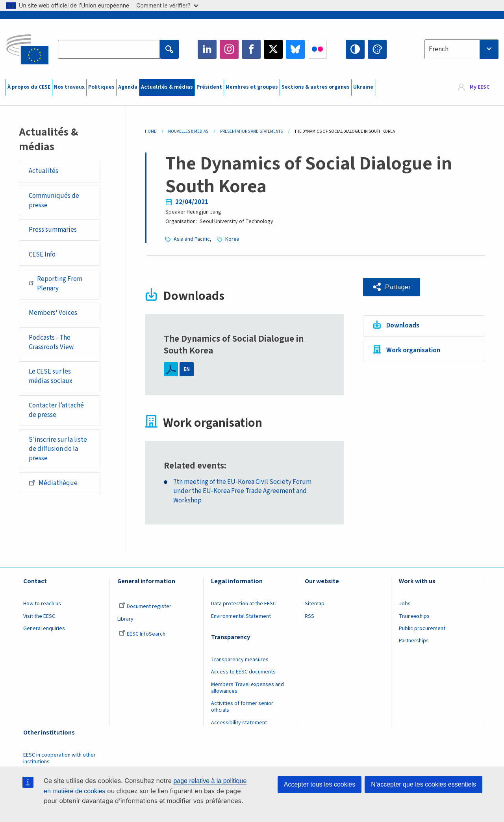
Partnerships (414, 641)
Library (125, 619)
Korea (232, 239)
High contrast (355, 49)
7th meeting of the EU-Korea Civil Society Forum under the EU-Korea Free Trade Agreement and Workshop (242, 491)
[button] (392, 287)
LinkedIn (207, 49)
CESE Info (42, 255)
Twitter (273, 49)
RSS (309, 616)
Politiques (101, 87)
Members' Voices (53, 313)
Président (209, 87)
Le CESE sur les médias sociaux (51, 376)
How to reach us (42, 604)
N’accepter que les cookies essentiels (423, 784)
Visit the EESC (39, 616)
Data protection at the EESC (244, 604)
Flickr (317, 49)
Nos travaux (69, 87)
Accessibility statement (239, 723)
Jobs (405, 604)
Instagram (229, 49)
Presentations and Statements (251, 131)
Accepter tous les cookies (320, 784)
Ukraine (363, 87)
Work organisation (413, 350)
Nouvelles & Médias (188, 131)
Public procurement (422, 629)
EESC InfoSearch (142, 634)
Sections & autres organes (316, 87)
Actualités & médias (167, 87)
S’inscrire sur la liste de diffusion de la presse (58, 449)
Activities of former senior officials (242, 707)
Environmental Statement (241, 616)
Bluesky (295, 49)
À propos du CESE (29, 87)
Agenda (128, 87)
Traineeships (414, 616)
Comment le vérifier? (167, 5)
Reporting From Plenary (56, 284)
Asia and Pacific (192, 239)
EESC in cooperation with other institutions (59, 758)
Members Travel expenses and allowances (247, 688)
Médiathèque (53, 483)
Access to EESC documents (243, 672)
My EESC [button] (480, 87)
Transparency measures (240, 660)
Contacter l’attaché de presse (56, 410)
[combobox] (461, 49)
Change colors (377, 49)
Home (151, 131)
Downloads (403, 325)
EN (187, 369)
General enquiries (44, 629)
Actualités (44, 171)
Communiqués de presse (54, 201)
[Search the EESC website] (109, 49)
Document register (145, 606)
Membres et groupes (252, 87)
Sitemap (315, 604)
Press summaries (53, 230)
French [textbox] (439, 49)
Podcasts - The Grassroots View (51, 342)
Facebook (251, 49)
